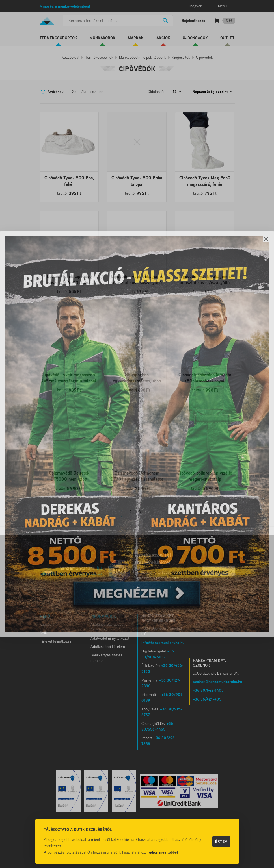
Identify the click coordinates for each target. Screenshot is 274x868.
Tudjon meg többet (163, 852)
